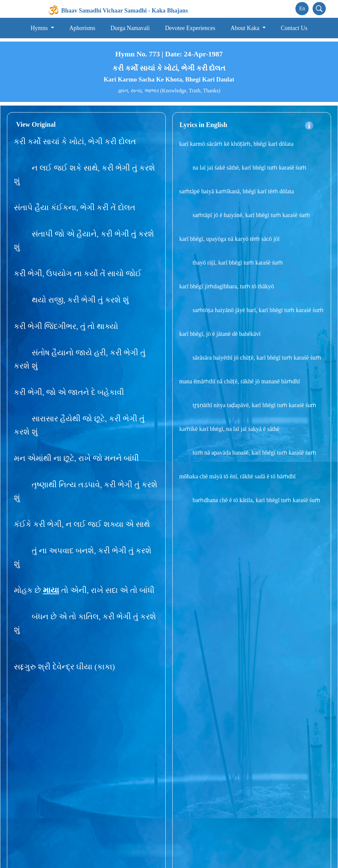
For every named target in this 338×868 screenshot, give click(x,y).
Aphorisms (82, 28)
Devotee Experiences (190, 28)
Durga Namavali (130, 28)
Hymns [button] (40, 28)
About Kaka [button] (246, 28)
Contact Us (294, 28)
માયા (51, 590)
